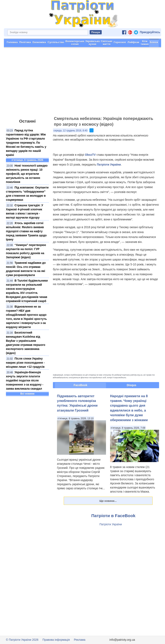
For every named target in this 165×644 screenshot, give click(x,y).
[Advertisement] (82, 84)
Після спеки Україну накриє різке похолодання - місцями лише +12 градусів (25, 363)
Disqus (132, 385)
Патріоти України (109, 165)
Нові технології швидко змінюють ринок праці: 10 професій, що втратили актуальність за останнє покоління (27, 174)
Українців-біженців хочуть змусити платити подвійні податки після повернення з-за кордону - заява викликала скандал (25, 380)
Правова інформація (56, 640)
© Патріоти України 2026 (22, 640)
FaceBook (81, 385)
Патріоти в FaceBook (113, 516)
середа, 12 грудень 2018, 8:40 (70, 131)
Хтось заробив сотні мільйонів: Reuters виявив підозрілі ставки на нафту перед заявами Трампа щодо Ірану (26, 231)
